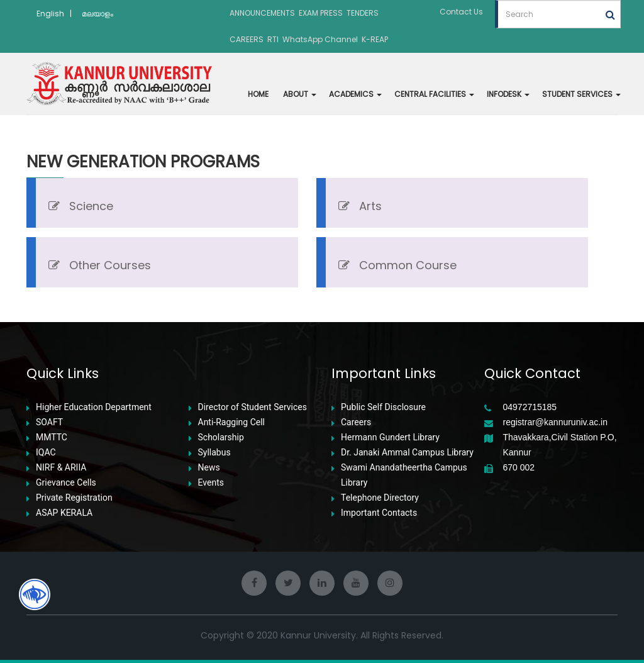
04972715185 (530, 407)
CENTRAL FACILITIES (434, 94)
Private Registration (74, 498)
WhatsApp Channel (320, 39)
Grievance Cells (66, 483)
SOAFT (49, 422)
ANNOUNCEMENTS (262, 13)
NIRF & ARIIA (61, 468)
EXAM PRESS (321, 13)
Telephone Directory (380, 498)
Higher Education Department (94, 407)
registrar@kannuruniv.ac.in (555, 422)
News (209, 468)
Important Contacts (379, 513)
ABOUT (300, 94)
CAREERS (247, 39)
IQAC (46, 453)
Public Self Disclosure (383, 407)
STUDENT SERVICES (581, 94)
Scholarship (221, 437)
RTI (273, 39)
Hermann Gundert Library (390, 437)
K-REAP (375, 39)
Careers (356, 422)
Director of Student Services (253, 407)
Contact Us (461, 12)
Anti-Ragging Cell (232, 422)
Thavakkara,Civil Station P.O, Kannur (560, 445)
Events (211, 483)
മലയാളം (97, 14)
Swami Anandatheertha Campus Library (404, 475)
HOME (258, 94)
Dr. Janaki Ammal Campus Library (407, 453)
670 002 (519, 468)
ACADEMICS (355, 94)
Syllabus (214, 453)
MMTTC (52, 437)
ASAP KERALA (64, 513)
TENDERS (363, 13)
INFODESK (508, 94)
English (50, 14)
